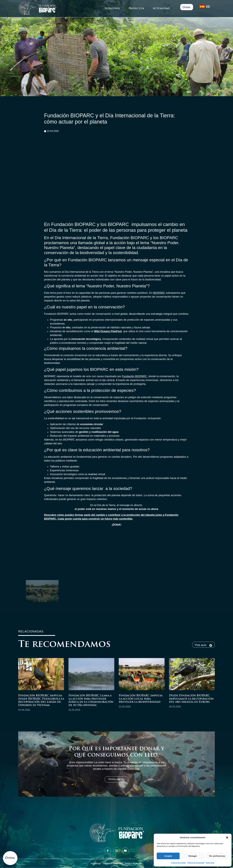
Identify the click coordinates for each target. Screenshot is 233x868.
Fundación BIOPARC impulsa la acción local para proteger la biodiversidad (141, 699)
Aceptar (168, 856)
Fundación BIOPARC (134, 376)
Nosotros (112, 9)
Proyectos (136, 9)
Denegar (193, 856)
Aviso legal (210, 863)
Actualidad (161, 9)
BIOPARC (159, 293)
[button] (227, 838)
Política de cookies (179, 863)
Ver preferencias (217, 856)
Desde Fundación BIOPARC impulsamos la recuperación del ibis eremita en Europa (191, 699)
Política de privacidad (196, 863)
